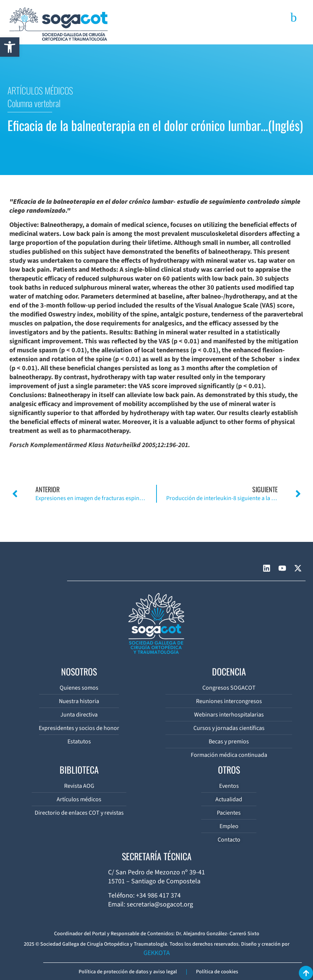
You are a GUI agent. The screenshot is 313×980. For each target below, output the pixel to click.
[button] (10, 47)
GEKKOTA (157, 953)
